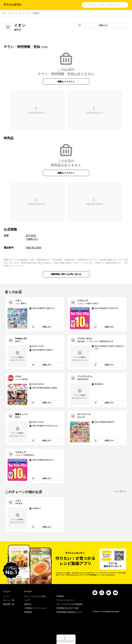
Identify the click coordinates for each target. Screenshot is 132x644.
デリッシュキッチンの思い (35, 596)
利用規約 (60, 596)
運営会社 (28, 604)
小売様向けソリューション (35, 608)
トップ (6, 596)
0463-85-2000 (34, 248)
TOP (4, 13)
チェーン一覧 (15, 13)
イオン (27, 13)
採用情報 (28, 612)
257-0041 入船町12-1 (32, 237)
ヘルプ (27, 600)
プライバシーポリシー (66, 600)
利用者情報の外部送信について (69, 612)
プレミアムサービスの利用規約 (69, 604)
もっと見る (119, 491)
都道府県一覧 (9, 604)
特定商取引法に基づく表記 (68, 608)
